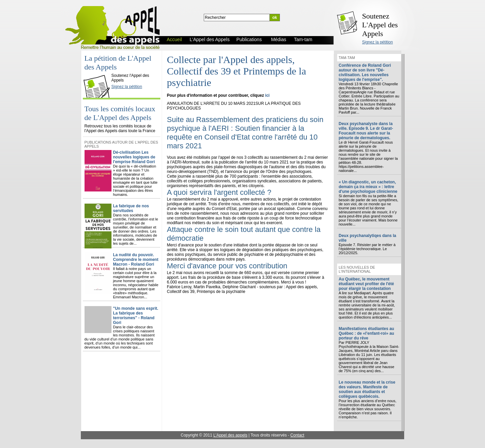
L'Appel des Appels (98, 70)
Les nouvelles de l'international (357, 269)
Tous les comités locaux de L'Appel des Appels (120, 113)
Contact (297, 435)
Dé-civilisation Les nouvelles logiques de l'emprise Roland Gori (134, 157)
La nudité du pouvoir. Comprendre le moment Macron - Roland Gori (136, 260)
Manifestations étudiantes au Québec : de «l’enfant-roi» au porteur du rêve (367, 333)
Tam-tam (347, 58)
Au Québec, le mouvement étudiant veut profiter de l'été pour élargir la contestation (366, 284)
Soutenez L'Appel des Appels (380, 25)
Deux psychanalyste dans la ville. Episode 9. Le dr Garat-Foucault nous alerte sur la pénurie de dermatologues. (366, 131)
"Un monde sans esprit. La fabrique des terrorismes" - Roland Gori (136, 316)
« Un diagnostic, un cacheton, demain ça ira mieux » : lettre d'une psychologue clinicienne (368, 187)
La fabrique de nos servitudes (131, 208)
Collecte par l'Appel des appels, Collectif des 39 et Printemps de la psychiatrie (237, 71)
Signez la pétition (377, 42)
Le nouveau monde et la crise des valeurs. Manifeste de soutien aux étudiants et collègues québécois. (367, 389)
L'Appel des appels (230, 435)
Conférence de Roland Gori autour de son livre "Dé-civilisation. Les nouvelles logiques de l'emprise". (365, 72)
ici (267, 95)
